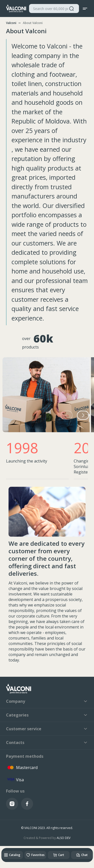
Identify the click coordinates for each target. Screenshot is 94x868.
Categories (47, 715)
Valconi (11, 23)
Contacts (47, 742)
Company (47, 701)
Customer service (47, 729)
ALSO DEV (64, 838)
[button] (83, 415)
